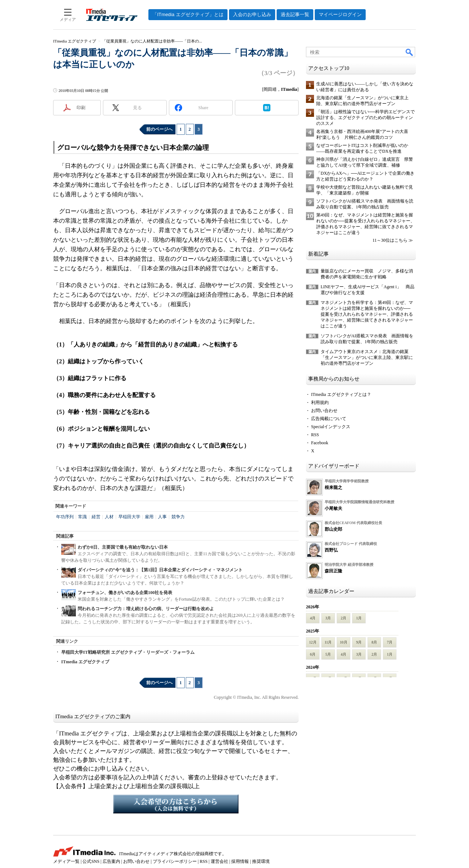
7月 (390, 642)
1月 (359, 618)
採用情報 (240, 861)
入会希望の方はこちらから (176, 804)
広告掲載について (329, 419)
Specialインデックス (331, 427)
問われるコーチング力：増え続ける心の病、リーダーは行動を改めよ (146, 609)
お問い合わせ (324, 411)
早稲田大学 (129, 517)
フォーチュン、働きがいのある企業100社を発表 (125, 593)
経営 (96, 517)
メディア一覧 (66, 861)
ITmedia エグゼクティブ (85, 662)
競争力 (178, 517)
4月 (313, 618)
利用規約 (320, 403)
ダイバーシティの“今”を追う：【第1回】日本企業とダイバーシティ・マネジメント (160, 570)
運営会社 (219, 861)
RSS (315, 435)
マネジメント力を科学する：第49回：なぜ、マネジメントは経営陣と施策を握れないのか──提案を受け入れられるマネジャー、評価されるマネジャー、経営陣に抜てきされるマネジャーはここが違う (367, 314)
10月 (344, 642)
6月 (313, 654)
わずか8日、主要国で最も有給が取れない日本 (123, 547)
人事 (162, 517)
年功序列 (65, 517)
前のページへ (159, 129)
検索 (410, 52)
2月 (344, 618)
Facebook (320, 443)
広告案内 (111, 861)
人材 (109, 517)
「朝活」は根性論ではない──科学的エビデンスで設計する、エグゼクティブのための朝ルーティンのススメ (365, 118)
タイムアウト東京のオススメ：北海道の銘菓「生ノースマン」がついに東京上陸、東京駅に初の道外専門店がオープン (367, 357)
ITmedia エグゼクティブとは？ (341, 394)
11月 (328, 642)
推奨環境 (261, 861)
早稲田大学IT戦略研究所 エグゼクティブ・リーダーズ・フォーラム (128, 652)
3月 (328, 618)
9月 (359, 642)
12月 (313, 642)
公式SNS (91, 861)
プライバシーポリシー (175, 861)
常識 (82, 517)
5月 (328, 654)
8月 (374, 642)
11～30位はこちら (390, 240)
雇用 (149, 517)
